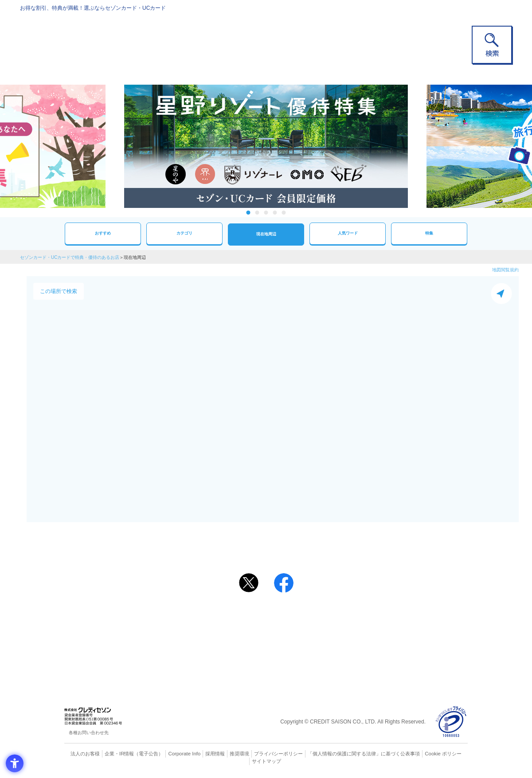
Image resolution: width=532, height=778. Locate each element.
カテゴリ (184, 233)
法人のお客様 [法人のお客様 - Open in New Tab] (86, 754)
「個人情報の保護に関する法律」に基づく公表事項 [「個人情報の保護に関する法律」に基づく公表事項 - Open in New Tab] (364, 754)
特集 (429, 233)
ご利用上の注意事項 (230, 618)
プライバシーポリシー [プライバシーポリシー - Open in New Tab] (278, 754)
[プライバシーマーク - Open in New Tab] (451, 722)
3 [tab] (266, 213)
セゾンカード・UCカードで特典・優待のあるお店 (70, 257)
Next (417, 146)
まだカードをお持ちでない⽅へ (262, 606)
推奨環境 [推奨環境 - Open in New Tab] (239, 754)
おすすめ (103, 233)
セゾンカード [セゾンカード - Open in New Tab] (230, 632)
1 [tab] (248, 213)
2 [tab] (257, 213)
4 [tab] (275, 213)
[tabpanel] (266, 146)
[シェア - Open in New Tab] (284, 583)
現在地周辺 (266, 234)
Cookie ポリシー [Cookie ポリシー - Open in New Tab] (443, 754)
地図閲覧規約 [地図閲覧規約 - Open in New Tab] (505, 270)
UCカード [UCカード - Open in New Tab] (298, 632)
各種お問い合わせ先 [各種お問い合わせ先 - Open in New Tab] (89, 733)
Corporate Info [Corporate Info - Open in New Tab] (184, 754)
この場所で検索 (59, 291)
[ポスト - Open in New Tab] (249, 583)
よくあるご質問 (301, 618)
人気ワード (348, 233)
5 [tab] (284, 213)
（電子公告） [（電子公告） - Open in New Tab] (149, 754)
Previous (115, 146)
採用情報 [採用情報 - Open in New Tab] (215, 754)
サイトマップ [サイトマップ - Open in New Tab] (266, 761)
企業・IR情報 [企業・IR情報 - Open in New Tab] (120, 754)
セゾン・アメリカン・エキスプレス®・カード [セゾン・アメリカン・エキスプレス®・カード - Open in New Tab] (262, 647)
